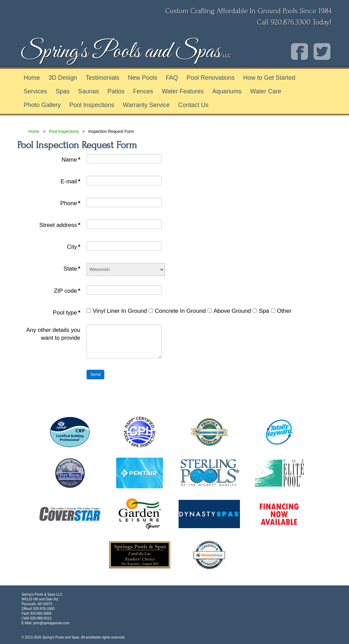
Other (281, 311)
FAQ (172, 78)
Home (32, 78)
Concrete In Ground (177, 311)
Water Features (183, 91)
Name (71, 160)
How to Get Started (269, 78)
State (72, 269)
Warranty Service (146, 105)
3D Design (63, 78)
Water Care (266, 91)
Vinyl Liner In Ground (117, 311)
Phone (70, 203)
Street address (60, 225)
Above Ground (229, 311)
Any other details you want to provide (53, 334)
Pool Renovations (210, 78)
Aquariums (227, 91)
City (74, 247)
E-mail (71, 181)
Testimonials (102, 78)
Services (35, 91)
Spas (63, 91)
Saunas (88, 91)
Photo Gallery (42, 105)
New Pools (142, 78)
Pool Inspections (92, 105)
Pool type (67, 313)
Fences (143, 91)
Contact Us (193, 105)
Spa (261, 311)
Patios (116, 91)
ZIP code (67, 291)
